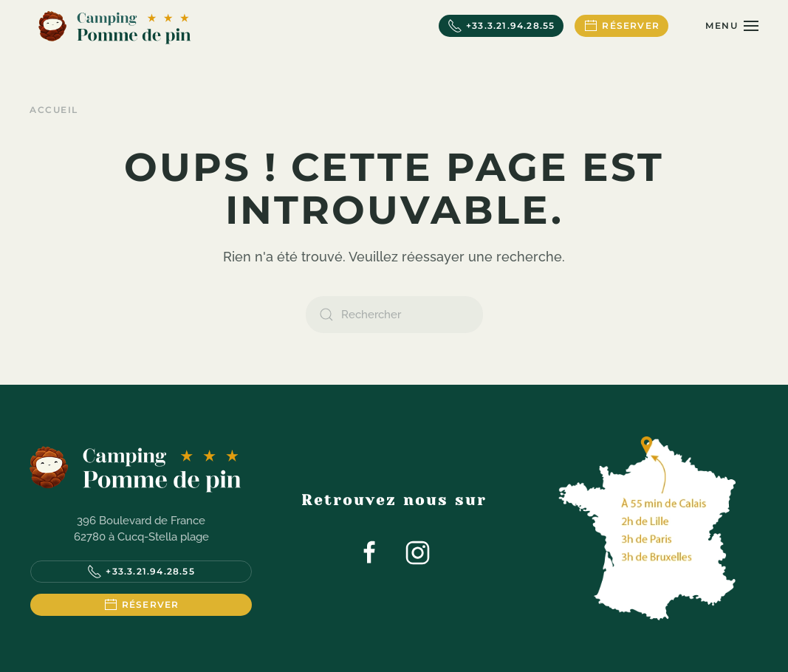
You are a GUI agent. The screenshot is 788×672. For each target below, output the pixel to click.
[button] (732, 26)
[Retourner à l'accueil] (114, 26)
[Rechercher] (394, 315)
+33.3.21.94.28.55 (501, 26)
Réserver (621, 26)
